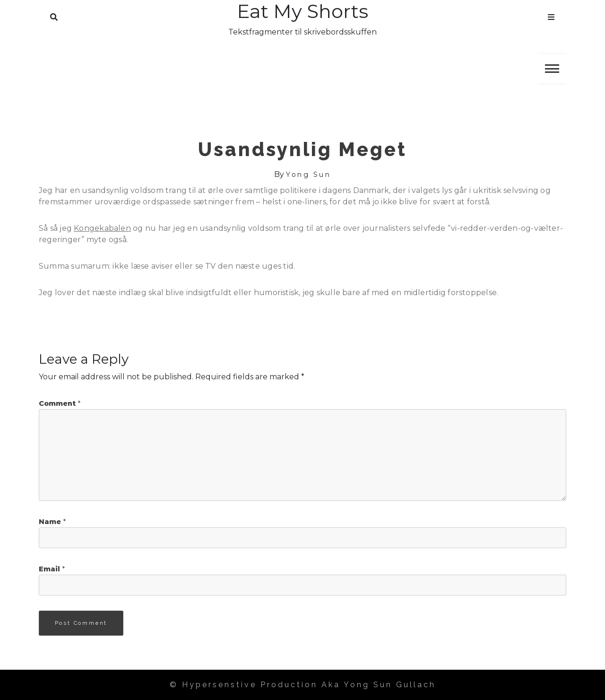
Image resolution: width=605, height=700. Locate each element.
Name (52, 522)
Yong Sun (308, 175)
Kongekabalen (102, 228)
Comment (60, 403)
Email (52, 569)
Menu (551, 15)
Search (54, 15)
